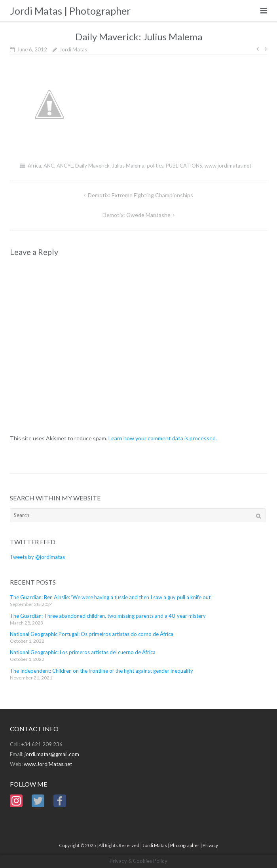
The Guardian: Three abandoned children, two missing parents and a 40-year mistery (108, 616)
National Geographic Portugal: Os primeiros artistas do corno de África (92, 634)
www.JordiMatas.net (48, 764)
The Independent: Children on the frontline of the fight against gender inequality (102, 671)
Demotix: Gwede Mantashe (137, 215)
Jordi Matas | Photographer (171, 845)
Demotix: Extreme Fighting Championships (140, 195)
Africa (34, 166)
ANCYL (65, 166)
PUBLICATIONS (184, 166)
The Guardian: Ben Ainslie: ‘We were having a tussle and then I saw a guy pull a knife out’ (111, 597)
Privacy (210, 845)
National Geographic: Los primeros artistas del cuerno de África (83, 652)
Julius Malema (128, 166)
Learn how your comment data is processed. (163, 438)
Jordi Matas (73, 49)
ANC (49, 166)
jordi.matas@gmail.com (52, 754)
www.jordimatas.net (228, 166)
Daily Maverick (92, 166)
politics (155, 166)
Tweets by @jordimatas (37, 557)
